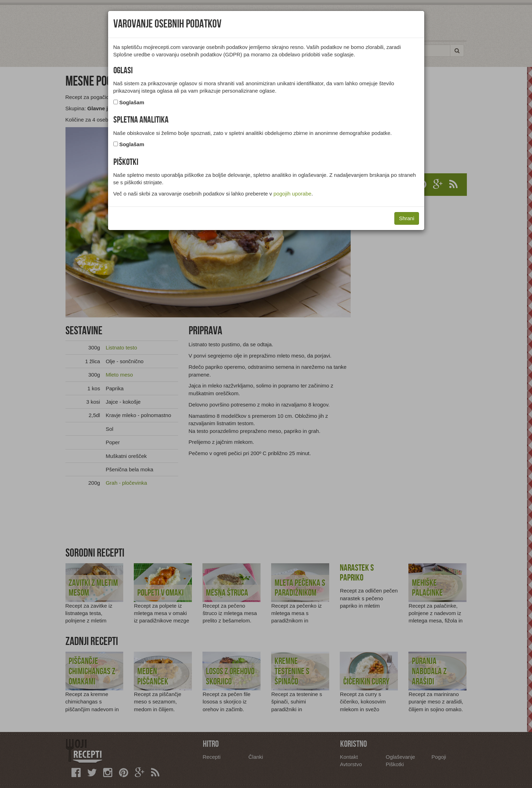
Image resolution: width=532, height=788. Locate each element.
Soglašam (132, 102)
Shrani (406, 218)
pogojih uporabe (293, 194)
